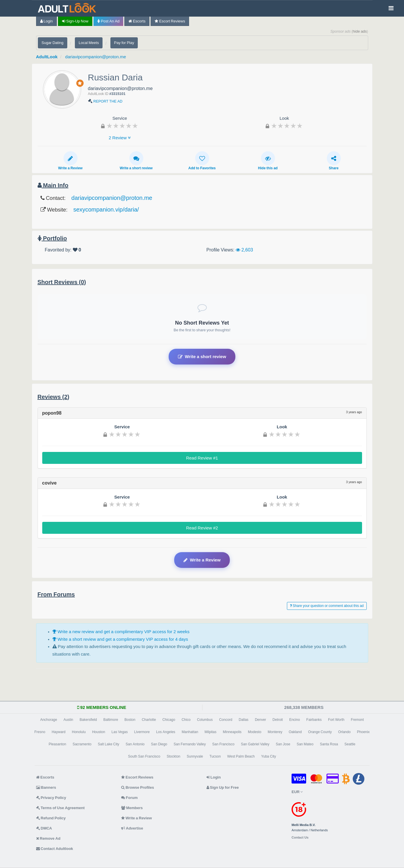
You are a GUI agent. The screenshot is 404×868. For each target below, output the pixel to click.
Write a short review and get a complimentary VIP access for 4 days (120, 639)
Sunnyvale (195, 756)
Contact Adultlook (55, 849)
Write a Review (70, 161)
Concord (226, 720)
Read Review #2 (202, 528)
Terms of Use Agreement (60, 808)
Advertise (132, 828)
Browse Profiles (138, 787)
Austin (68, 720)
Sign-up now (75, 21)
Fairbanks (314, 720)
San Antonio (135, 744)
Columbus (205, 720)
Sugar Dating (53, 43)
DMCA (44, 828)
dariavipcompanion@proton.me (96, 57)
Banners (46, 787)
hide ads (360, 31)
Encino (295, 720)
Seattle (350, 744)
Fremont (357, 720)
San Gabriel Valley (255, 744)
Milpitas (210, 732)
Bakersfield (88, 720)
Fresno (40, 732)
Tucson (215, 756)
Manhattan (190, 732)
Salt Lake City (109, 744)
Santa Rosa (329, 744)
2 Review (120, 138)
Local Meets (89, 43)
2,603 (244, 250)
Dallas (244, 720)
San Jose (283, 744)
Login (47, 21)
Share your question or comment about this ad (327, 606)
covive (50, 483)
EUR (297, 792)
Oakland (295, 732)
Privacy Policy (51, 798)
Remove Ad (48, 838)
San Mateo (305, 744)
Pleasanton (57, 744)
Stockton (173, 756)
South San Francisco (144, 756)
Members (132, 808)
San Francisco (223, 744)
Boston (130, 720)
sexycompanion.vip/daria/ (106, 209)
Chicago (169, 720)
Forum (129, 798)
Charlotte (149, 720)
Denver (261, 720)
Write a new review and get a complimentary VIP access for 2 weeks (121, 632)
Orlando (344, 732)
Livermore (142, 732)
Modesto (255, 732)
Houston (99, 732)
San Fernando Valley (190, 744)
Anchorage (49, 720)
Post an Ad (108, 21)
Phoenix (363, 732)
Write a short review (136, 161)
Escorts (137, 21)
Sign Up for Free (223, 787)
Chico (186, 720)
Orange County (320, 732)
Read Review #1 (202, 458)
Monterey (275, 732)
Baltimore (111, 720)
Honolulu (79, 732)
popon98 (52, 413)
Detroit (278, 720)
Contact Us (300, 838)
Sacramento (82, 744)
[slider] (122, 126)
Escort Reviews (170, 21)
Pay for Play (124, 43)
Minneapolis (232, 732)
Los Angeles (166, 732)
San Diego (159, 744)
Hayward (58, 732)
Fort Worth (336, 720)
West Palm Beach (241, 756)
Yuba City (268, 756)
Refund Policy (51, 818)
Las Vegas (120, 732)
